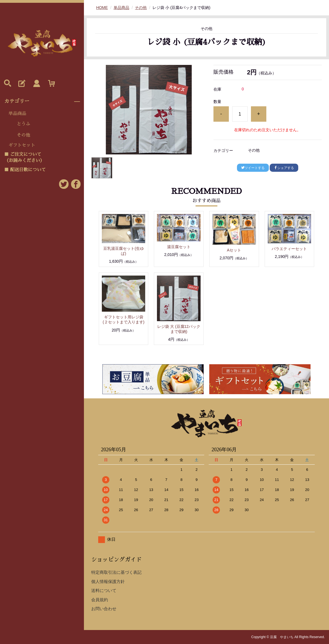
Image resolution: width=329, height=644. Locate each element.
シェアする (284, 168)
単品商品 (17, 114)
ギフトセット (22, 145)
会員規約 (100, 600)
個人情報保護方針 (108, 581)
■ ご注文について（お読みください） (24, 158)
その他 (23, 135)
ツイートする (253, 168)
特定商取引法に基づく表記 (116, 572)
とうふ (23, 124)
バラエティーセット (289, 249)
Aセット (234, 250)
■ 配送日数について (25, 170)
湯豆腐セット (179, 247)
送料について (104, 590)
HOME (102, 8)
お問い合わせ (104, 609)
